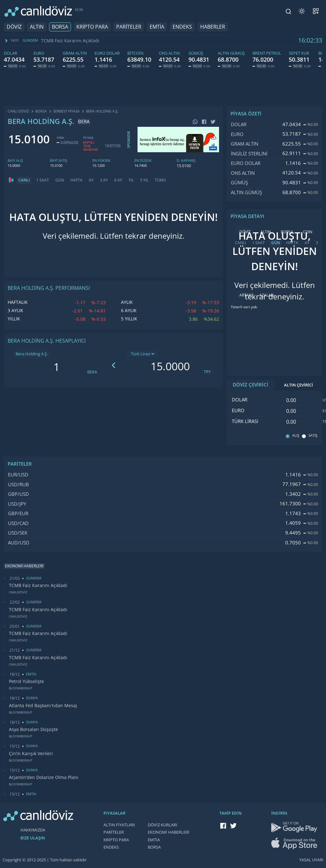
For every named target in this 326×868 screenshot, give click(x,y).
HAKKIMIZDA (33, 830)
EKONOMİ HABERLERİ (169, 832)
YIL (131, 180)
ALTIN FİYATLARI (119, 825)
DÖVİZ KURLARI (163, 825)
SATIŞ (313, 436)
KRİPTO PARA (92, 27)
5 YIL (144, 180)
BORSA (60, 27)
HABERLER (213, 27)
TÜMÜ (160, 180)
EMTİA (157, 27)
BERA (92, 372)
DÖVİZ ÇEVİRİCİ (251, 385)
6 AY (118, 180)
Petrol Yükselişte (26, 681)
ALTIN (37, 27)
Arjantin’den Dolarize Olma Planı (44, 777)
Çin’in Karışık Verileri (31, 754)
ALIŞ (296, 436)
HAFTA (76, 180)
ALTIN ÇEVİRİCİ (298, 385)
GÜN (60, 180)
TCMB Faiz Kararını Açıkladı (70, 41)
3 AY (104, 180)
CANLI (24, 180)
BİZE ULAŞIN (33, 838)
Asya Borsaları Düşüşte (33, 729)
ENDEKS (182, 27)
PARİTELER (129, 27)
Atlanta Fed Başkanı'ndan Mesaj (43, 706)
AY (91, 180)
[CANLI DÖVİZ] (38, 11)
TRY (207, 372)
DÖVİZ (14, 27)
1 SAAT (43, 180)
